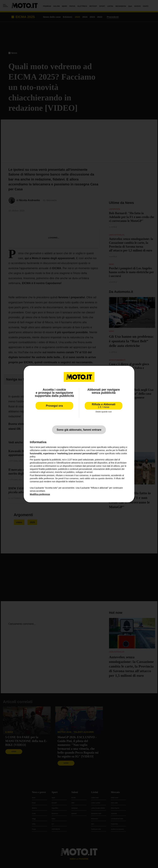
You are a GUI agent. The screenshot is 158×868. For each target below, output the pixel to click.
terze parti (77, 460)
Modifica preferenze (40, 494)
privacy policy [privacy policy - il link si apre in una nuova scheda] (119, 447)
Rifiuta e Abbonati (104, 406)
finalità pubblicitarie (48, 469)
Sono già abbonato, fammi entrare (79, 430)
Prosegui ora (54, 406)
